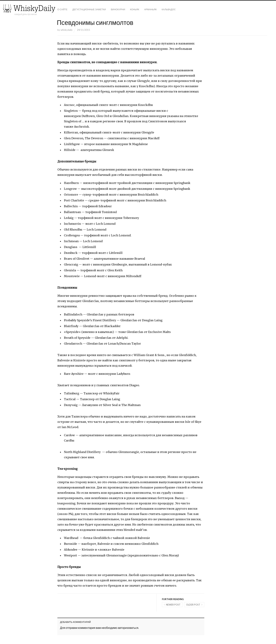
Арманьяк (150, 9)
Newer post (173, 605)
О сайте (62, 9)
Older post (193, 605)
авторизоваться (128, 628)
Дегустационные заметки (89, 9)
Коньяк (135, 9)
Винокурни (118, 9)
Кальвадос (169, 9)
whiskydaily (67, 30)
